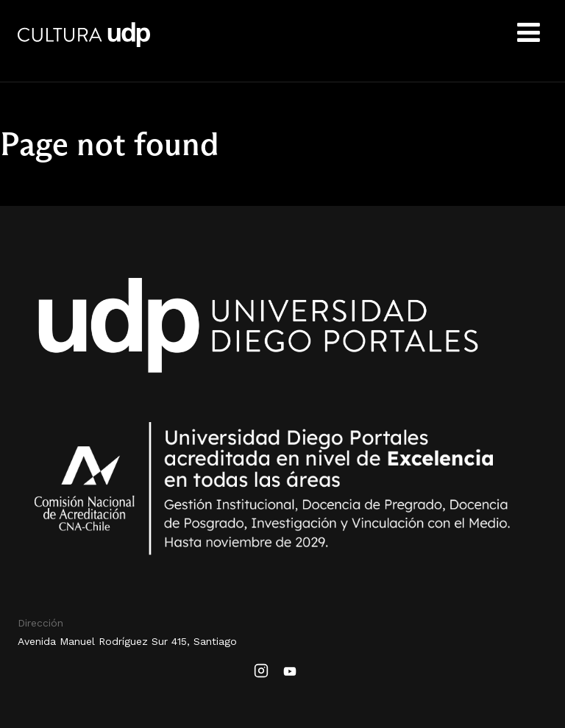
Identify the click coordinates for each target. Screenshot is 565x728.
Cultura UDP (84, 44)
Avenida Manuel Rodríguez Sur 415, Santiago (127, 641)
